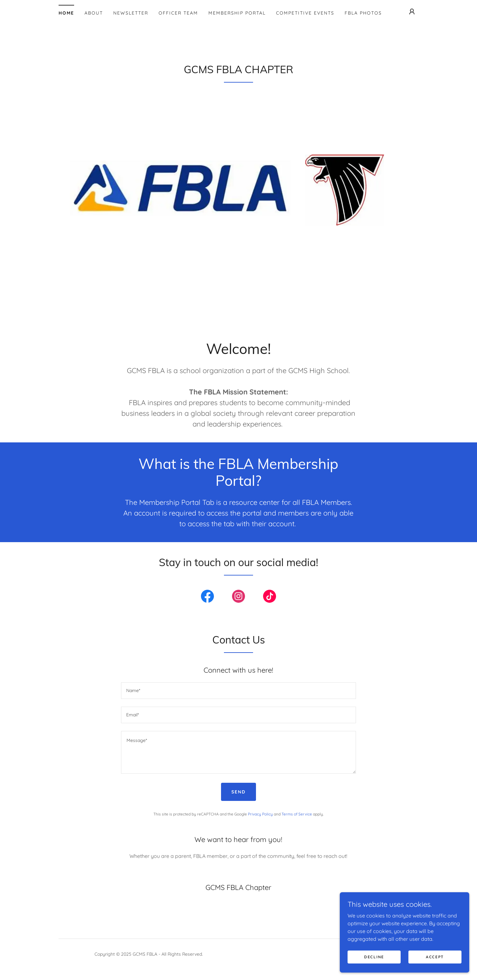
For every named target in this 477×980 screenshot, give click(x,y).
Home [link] (66, 13)
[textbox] (238, 691)
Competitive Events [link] (305, 13)
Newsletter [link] (131, 13)
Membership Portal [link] (237, 13)
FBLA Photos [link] (363, 13)
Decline (374, 966)
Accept (435, 966)
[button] (412, 12)
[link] (207, 598)
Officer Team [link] (178, 13)
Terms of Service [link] (297, 814)
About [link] (94, 13)
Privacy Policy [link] (260, 814)
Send (239, 792)
